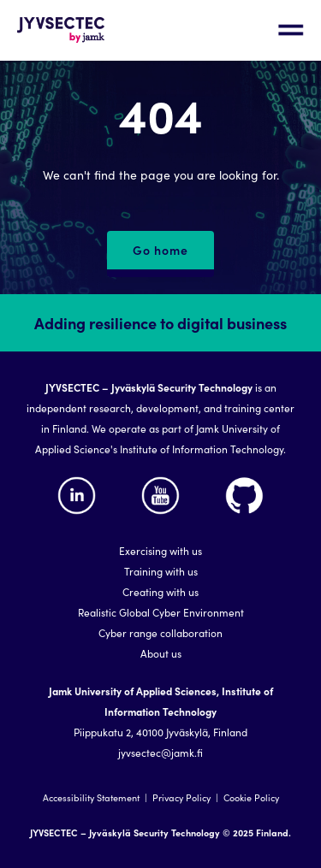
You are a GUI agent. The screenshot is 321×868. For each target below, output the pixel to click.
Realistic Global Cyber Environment (161, 612)
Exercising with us (160, 550)
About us (161, 653)
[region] (160, 581)
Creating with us (160, 591)
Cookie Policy (251, 797)
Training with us (161, 571)
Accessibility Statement (91, 797)
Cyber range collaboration (160, 632)
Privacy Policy (181, 797)
